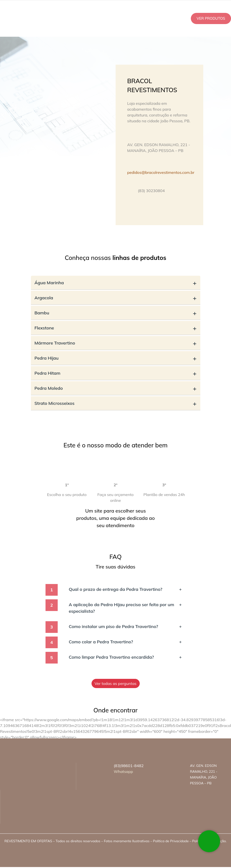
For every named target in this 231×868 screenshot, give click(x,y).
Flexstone (116, 328)
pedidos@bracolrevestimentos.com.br (161, 172)
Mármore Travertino (116, 343)
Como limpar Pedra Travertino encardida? (125, 657)
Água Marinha (116, 283)
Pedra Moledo (116, 388)
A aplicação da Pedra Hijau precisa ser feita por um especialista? (125, 608)
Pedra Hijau (116, 358)
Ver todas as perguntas (116, 683)
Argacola (116, 298)
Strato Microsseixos (116, 403)
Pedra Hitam (116, 373)
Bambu (116, 313)
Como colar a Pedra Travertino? (125, 642)
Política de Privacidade (171, 841)
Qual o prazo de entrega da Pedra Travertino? (125, 589)
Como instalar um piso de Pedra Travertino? (125, 626)
